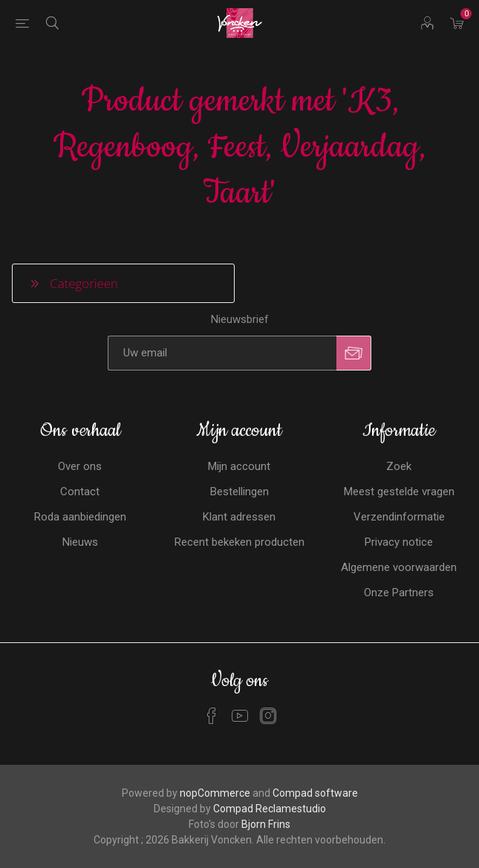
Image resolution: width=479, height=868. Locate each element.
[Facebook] (212, 716)
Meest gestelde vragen (399, 492)
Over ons (80, 466)
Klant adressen (239, 517)
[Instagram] (268, 716)
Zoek (399, 466)
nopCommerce (215, 793)
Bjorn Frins (266, 824)
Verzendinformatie (399, 517)
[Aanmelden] (222, 353)
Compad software (315, 793)
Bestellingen (239, 492)
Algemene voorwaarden (399, 567)
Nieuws (80, 542)
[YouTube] (240, 716)
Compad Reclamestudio (270, 809)
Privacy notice (399, 542)
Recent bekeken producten (239, 542)
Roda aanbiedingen (80, 517)
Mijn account (239, 466)
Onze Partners (399, 593)
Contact (80, 492)
